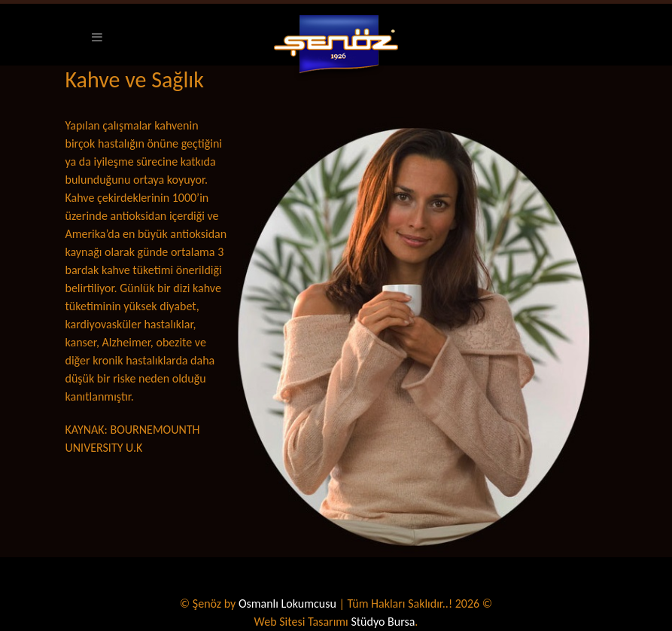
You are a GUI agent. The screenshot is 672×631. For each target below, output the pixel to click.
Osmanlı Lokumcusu (287, 604)
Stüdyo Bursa (383, 622)
